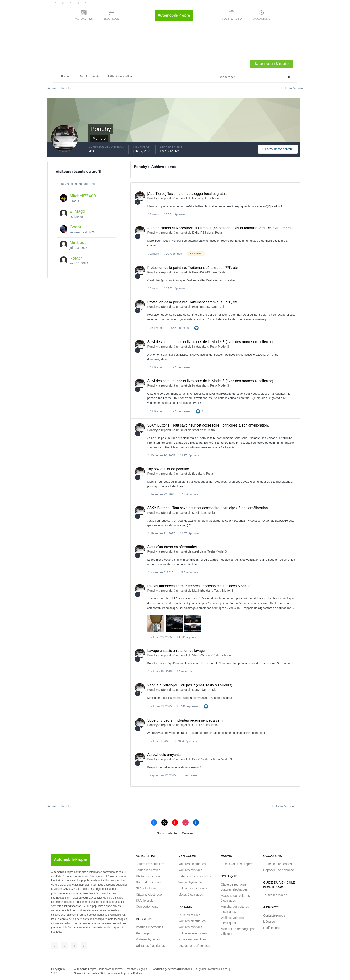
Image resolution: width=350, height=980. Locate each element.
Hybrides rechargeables (195, 876)
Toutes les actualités (150, 864)
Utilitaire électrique (149, 876)
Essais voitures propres (237, 864)
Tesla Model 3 (219, 347)
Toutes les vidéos (275, 895)
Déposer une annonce (279, 870)
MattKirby (199, 591)
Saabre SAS (98, 973)
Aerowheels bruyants (164, 755)
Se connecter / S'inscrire (272, 64)
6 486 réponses (187, 706)
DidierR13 (199, 233)
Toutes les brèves (148, 870)
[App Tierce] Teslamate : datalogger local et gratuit (187, 194)
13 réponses (189, 494)
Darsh (196, 690)
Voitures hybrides (148, 939)
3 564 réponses (175, 214)
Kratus (197, 347)
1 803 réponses (187, 637)
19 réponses (173, 254)
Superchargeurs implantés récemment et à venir (185, 720)
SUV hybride (145, 901)
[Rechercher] (233, 77)
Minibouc (78, 242)
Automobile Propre (85, 969)
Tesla (215, 198)
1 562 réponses (175, 288)
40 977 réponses (179, 367)
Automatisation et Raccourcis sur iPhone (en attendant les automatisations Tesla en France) (220, 228)
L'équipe (269, 922)
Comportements (147, 907)
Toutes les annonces (277, 864)
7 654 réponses (186, 741)
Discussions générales (194, 946)
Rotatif (76, 258)
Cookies (188, 833)
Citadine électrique (149, 895)
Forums (66, 76)
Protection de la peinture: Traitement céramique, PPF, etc (193, 268)
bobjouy (198, 198)
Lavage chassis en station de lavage (176, 651)
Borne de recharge (149, 882)
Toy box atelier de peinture (168, 469)
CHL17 (197, 725)
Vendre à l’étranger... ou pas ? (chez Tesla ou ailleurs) (190, 685)
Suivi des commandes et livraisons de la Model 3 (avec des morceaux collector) (210, 342)
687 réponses (190, 455)
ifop (195, 474)
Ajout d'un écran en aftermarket (172, 547)
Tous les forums (189, 915)
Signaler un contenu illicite (212, 969)
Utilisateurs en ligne (121, 76)
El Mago (77, 211)
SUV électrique (146, 888)
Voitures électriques (150, 927)
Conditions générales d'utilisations (172, 969)
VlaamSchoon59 (204, 655)
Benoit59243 (201, 272)
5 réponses (185, 671)
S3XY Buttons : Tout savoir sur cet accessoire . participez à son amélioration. (208, 425)
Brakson (138, 973)
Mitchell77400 (83, 196)
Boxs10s (198, 759)
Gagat (75, 227)
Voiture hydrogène (191, 882)
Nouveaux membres (192, 939)
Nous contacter (167, 833)
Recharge (143, 933)
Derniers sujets (90, 76)
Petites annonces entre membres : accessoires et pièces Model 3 (199, 586)
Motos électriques (191, 895)
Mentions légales (137, 969)
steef (196, 430)
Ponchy (153, 198)
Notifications (272, 928)
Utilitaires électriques (150, 946)
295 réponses (188, 572)
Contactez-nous (274, 915)
